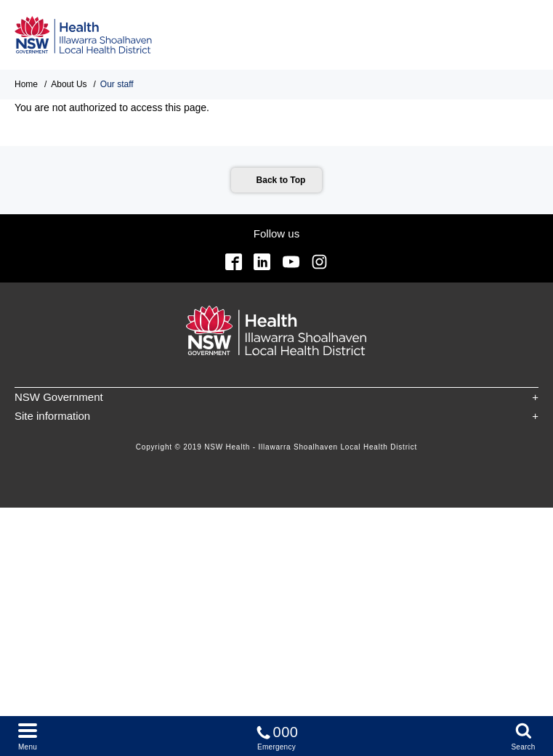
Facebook (234, 262)
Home (26, 84)
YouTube (291, 262)
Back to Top (281, 180)
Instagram (319, 262)
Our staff (117, 84)
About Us (69, 84)
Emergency (277, 735)
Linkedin (262, 262)
